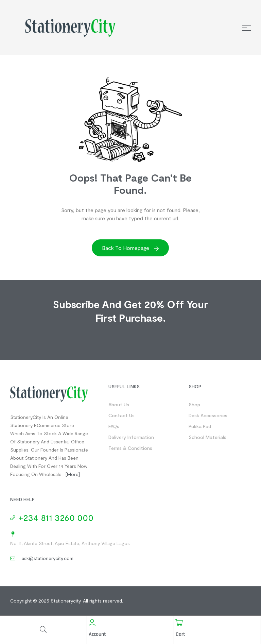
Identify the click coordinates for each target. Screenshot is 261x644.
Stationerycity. (66, 601)
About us (119, 404)
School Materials (207, 437)
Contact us (121, 415)
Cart (180, 634)
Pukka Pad (200, 426)
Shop (194, 404)
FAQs (114, 426)
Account (97, 634)
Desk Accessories (208, 415)
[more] (73, 474)
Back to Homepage (130, 248)
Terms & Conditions (130, 448)
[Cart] (179, 623)
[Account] (92, 623)
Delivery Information (131, 437)
